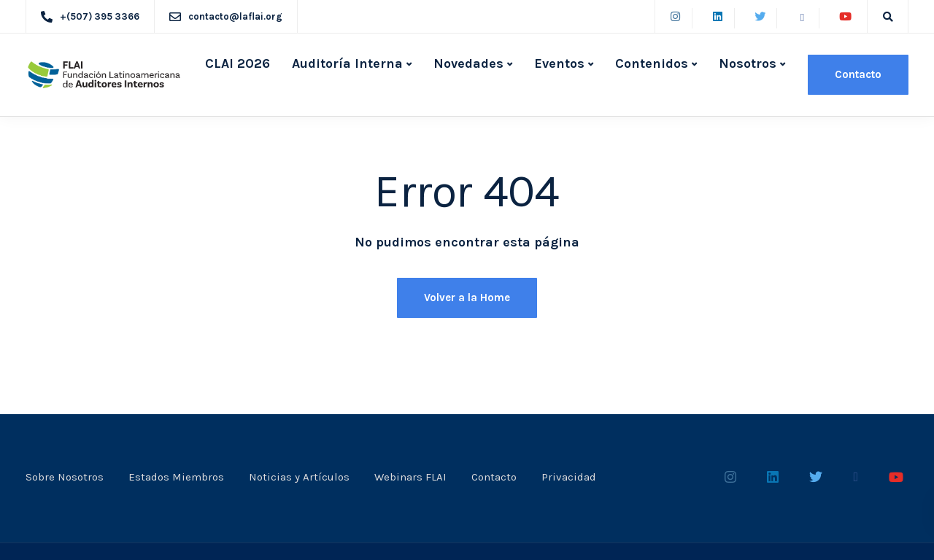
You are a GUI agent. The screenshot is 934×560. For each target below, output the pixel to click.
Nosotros (748, 63)
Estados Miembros (176, 477)
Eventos (559, 63)
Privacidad (569, 477)
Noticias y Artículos (299, 477)
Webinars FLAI (410, 477)
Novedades (468, 63)
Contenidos (652, 63)
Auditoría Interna (347, 63)
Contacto (858, 74)
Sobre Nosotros (65, 477)
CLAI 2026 (238, 63)
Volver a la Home (467, 297)
